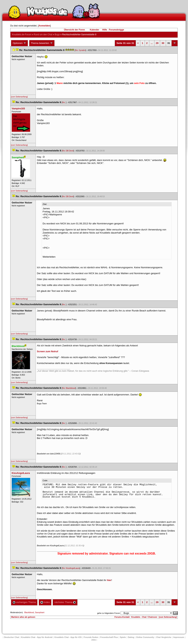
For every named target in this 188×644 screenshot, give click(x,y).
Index (45, 602)
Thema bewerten (42, 43)
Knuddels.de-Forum (22, 35)
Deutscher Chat (11, 637)
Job (94, 640)
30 (163, 43)
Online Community (145, 637)
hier (109, 580)
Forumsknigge (116, 30)
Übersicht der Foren (74, 30)
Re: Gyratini (80, 50)
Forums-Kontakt (122, 617)
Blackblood (29, 612)
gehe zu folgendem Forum (109, 613)
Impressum (179, 637)
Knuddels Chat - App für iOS (68, 637)
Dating (131, 637)
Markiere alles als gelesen (23, 617)
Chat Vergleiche (164, 637)
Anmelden (44, 26)
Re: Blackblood (69, 388)
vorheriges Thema (24, 602)
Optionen (19, 43)
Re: (64, 102)
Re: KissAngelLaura (71, 568)
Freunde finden (91, 637)
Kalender (94, 30)
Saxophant (40, 612)
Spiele (123, 637)
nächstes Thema (65, 602)
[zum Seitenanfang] (19, 97)
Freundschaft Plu (109, 637)
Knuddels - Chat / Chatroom (144, 617)
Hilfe (105, 30)
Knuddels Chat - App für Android (37, 637)
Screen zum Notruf (48, 351)
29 (157, 43)
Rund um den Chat (43, 35)
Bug (57, 35)
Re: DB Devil (68, 151)
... (152, 43)
